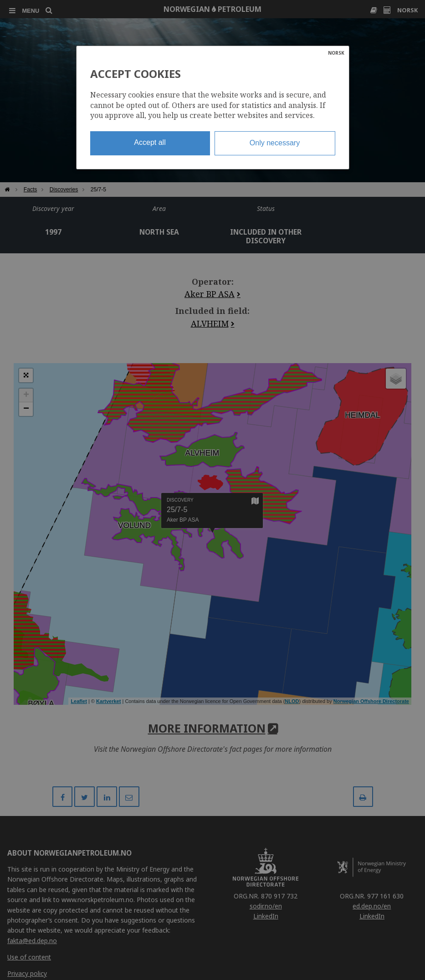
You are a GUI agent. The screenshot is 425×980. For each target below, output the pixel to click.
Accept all (150, 142)
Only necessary (275, 143)
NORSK (336, 53)
